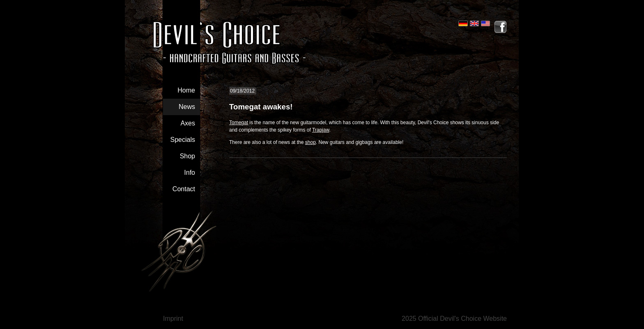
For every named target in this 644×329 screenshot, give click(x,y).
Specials (183, 140)
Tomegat (239, 123)
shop (310, 142)
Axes (188, 123)
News (187, 107)
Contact (184, 189)
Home (186, 90)
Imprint (173, 319)
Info (190, 173)
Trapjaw (321, 130)
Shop (187, 156)
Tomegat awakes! (261, 107)
